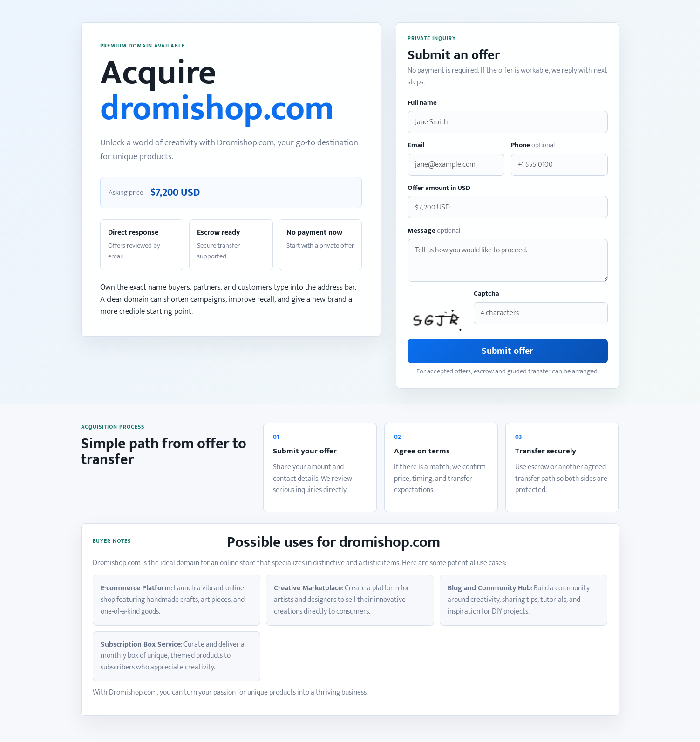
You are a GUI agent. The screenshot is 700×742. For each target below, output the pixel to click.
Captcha (486, 294)
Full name (422, 103)
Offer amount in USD (439, 188)
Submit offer (507, 351)
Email (416, 145)
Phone (533, 145)
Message (434, 231)
